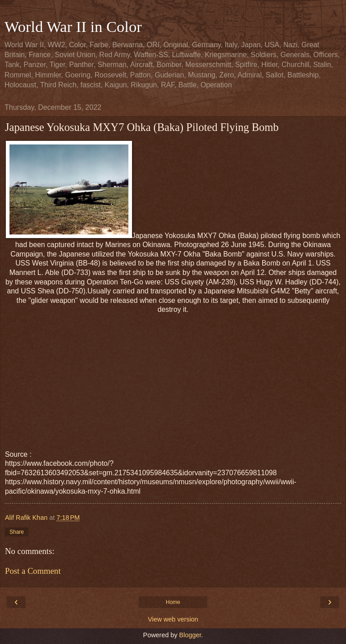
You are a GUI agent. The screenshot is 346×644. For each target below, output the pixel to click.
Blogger (190, 635)
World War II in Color (73, 27)
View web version (173, 619)
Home (173, 602)
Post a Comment (33, 571)
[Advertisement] (173, 378)
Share (17, 532)
